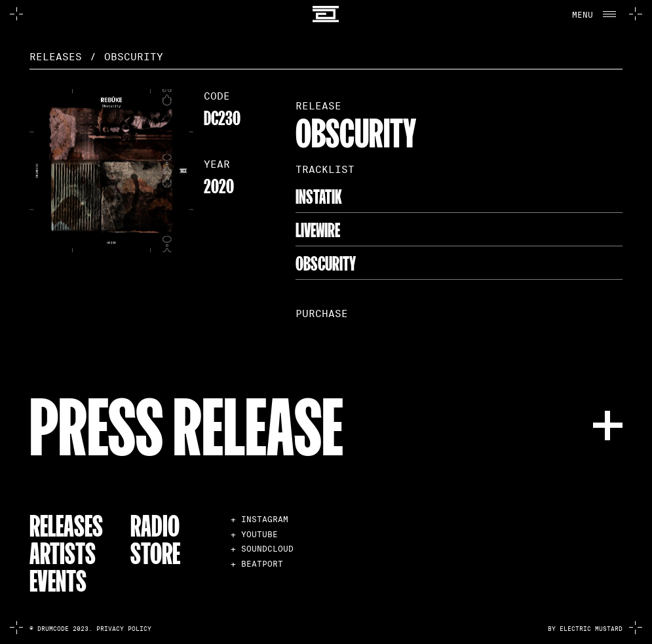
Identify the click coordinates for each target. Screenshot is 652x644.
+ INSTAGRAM (259, 519)
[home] (326, 14)
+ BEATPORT (257, 564)
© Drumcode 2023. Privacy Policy (90, 629)
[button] (592, 14)
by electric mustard (585, 629)
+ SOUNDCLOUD (262, 549)
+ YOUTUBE (254, 534)
